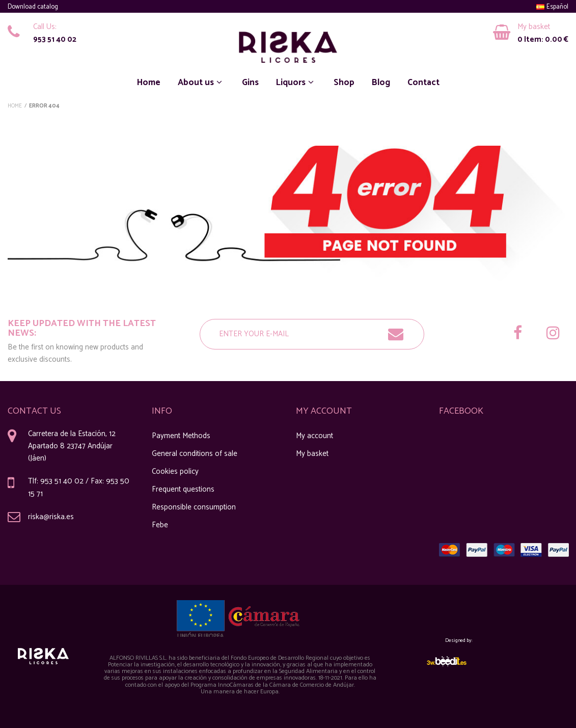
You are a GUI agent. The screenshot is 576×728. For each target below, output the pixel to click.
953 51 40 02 (55, 39)
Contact (423, 83)
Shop (344, 83)
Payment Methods (181, 436)
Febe (160, 525)
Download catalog (33, 7)
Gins (250, 83)
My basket (312, 454)
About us (201, 83)
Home (149, 83)
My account (314, 436)
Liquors (296, 83)
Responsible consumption (194, 507)
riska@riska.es (51, 517)
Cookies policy (175, 471)
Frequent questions (183, 489)
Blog (381, 83)
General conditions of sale (195, 454)
